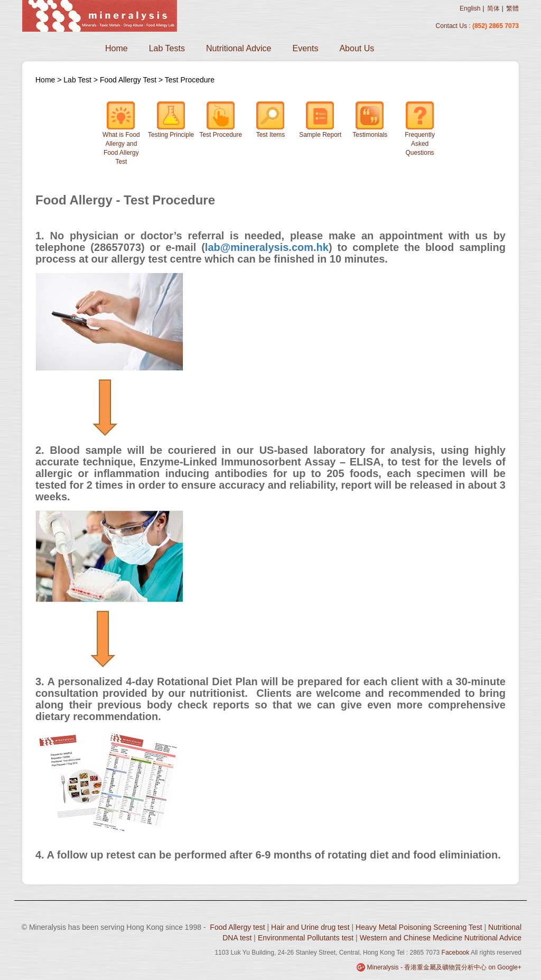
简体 (493, 8)
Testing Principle (171, 120)
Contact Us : (454, 26)
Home (116, 48)
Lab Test (78, 80)
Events (306, 48)
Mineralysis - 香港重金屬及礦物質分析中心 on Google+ (444, 967)
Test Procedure (190, 80)
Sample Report (320, 120)
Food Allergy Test (128, 80)
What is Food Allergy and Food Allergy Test (121, 133)
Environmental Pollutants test (306, 938)
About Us (357, 48)
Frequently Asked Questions (420, 129)
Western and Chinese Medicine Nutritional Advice (441, 938)
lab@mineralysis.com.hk (267, 247)
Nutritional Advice (239, 48)
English (470, 8)
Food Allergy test (237, 927)
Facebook (456, 953)
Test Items (270, 120)
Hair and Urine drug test (310, 927)
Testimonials (370, 120)
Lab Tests (167, 48)
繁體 (512, 8)
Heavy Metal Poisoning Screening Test (419, 927)
